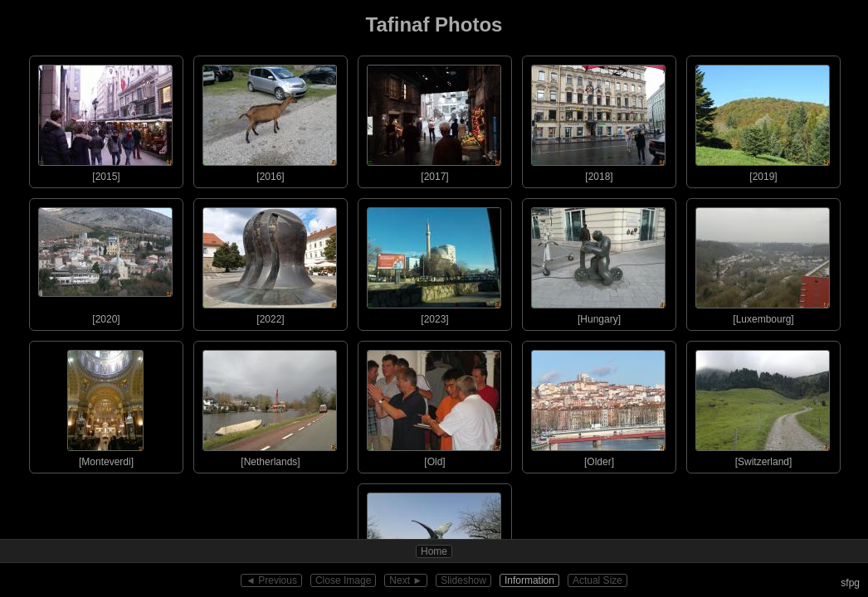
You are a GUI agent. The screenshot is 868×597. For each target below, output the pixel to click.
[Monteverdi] (105, 405)
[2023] (434, 262)
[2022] (270, 262)
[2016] (270, 119)
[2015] (105, 119)
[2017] (434, 119)
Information (529, 580)
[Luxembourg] (763, 262)
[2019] (763, 119)
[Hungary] (598, 262)
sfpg (850, 583)
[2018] (598, 119)
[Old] (434, 405)
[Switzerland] (763, 405)
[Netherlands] (270, 405)
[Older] (598, 405)
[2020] (105, 262)
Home (434, 551)
